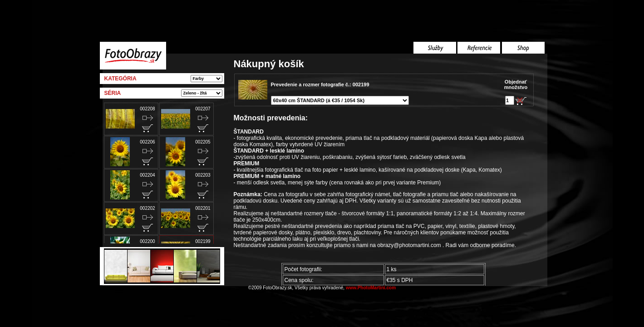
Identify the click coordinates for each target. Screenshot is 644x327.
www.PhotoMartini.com (371, 288)
